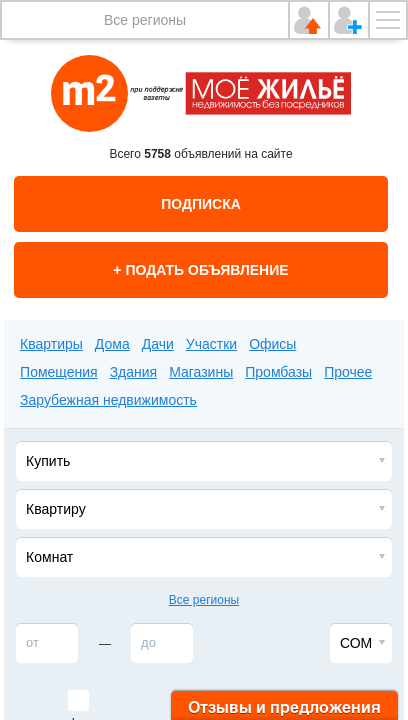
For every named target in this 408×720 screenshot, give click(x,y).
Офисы (272, 344)
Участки (211, 344)
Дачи (158, 344)
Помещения (59, 372)
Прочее (348, 372)
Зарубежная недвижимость (108, 400)
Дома (112, 344)
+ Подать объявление (200, 270)
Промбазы (278, 372)
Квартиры (51, 344)
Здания (134, 372)
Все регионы (145, 20)
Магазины (201, 372)
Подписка (201, 204)
